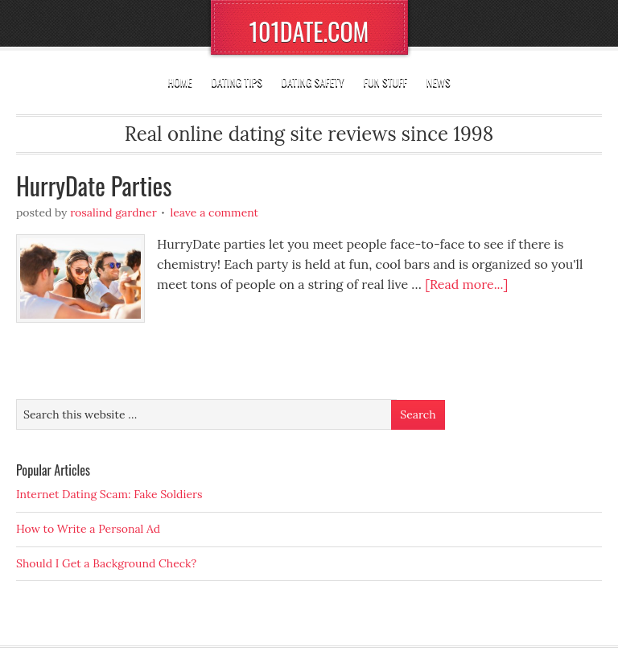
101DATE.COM (309, 31)
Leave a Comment (214, 212)
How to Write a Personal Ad (88, 529)
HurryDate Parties (94, 186)
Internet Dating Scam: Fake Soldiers (109, 494)
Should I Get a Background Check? (106, 563)
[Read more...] (466, 284)
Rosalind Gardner (113, 212)
